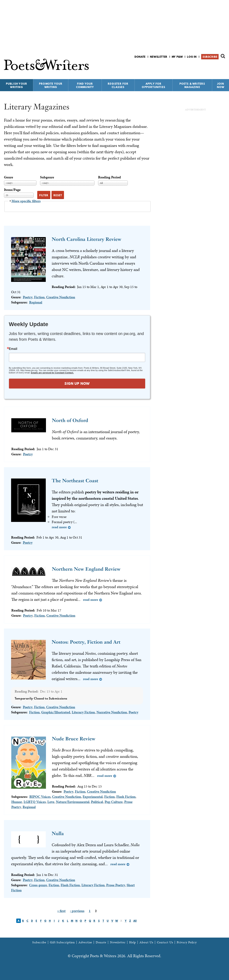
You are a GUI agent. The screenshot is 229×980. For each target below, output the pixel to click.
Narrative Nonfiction (112, 712)
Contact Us (165, 942)
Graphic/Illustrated (56, 712)
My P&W (177, 57)
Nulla (58, 833)
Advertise (85, 942)
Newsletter (159, 57)
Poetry (28, 297)
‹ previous (77, 911)
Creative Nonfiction (61, 297)
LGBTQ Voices (35, 802)
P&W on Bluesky (216, 67)
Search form (223, 56)
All (135, 921)
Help (133, 942)
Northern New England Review (86, 569)
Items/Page (12, 190)
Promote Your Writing (51, 85)
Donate (140, 57)
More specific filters (26, 201)
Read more (59, 527)
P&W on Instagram (222, 67)
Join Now (221, 85)
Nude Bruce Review (74, 739)
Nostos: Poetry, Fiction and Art (86, 642)
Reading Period (109, 177)
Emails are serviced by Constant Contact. (52, 373)
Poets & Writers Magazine (192, 85)
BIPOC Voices (40, 797)
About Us (146, 942)
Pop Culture (114, 802)
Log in (192, 57)
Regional (36, 302)
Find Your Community (85, 85)
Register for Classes (118, 85)
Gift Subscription (62, 942)
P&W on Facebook (209, 67)
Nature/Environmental (73, 802)
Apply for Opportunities (154, 85)
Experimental (93, 797)
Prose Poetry (116, 885)
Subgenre (47, 177)
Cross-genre (38, 885)
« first (61, 911)
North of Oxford (70, 420)
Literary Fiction (83, 712)
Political (97, 802)
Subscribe (210, 57)
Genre (9, 177)
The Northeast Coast (75, 481)
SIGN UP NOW (77, 383)
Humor (17, 802)
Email (13, 349)
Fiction (39, 297)
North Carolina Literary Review (86, 239)
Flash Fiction (126, 797)
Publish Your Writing (17, 85)
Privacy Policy (187, 942)
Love (51, 802)
